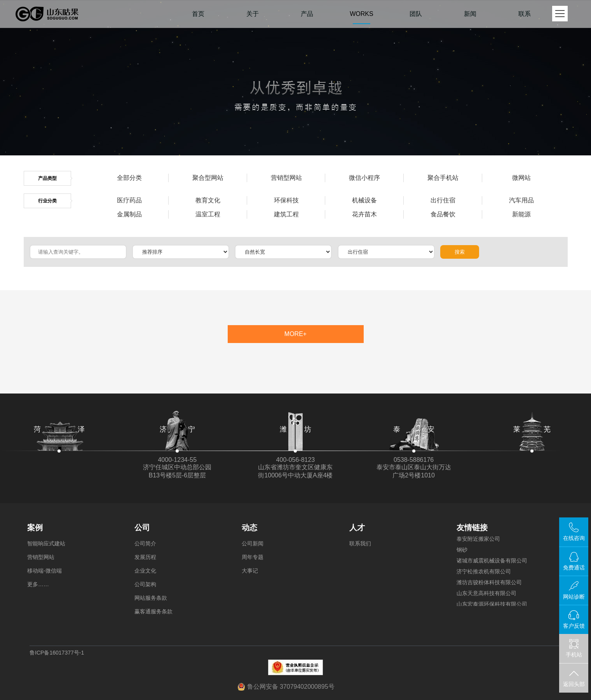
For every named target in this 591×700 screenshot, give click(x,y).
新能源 (521, 214)
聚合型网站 (208, 178)
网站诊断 (574, 597)
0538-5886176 (414, 460)
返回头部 (574, 684)
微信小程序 (364, 178)
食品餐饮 (443, 214)
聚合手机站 (443, 178)
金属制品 (129, 214)
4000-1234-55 (177, 460)
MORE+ (295, 334)
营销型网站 (286, 178)
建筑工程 (286, 214)
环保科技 (286, 200)
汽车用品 (521, 200)
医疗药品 (129, 200)
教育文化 (208, 200)
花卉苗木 (364, 214)
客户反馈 (574, 626)
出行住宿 (443, 200)
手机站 (574, 649)
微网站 (521, 178)
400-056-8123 (296, 460)
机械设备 (364, 200)
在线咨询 (574, 538)
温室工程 (208, 214)
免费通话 (574, 568)
